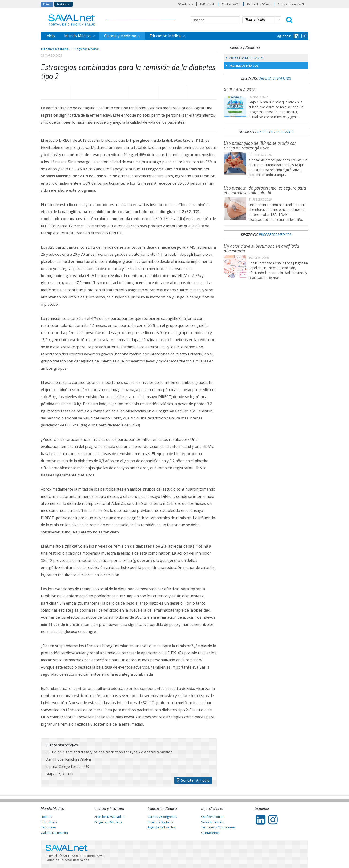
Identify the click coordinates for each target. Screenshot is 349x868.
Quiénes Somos (213, 817)
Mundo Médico (78, 36)
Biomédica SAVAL (259, 4)
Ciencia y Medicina (121, 36)
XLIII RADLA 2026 (240, 90)
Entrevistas (49, 822)
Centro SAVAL (231, 4)
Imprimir (173, 92)
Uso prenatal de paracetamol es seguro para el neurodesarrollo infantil (265, 190)
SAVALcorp (186, 4)
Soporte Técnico (213, 822)
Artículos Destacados (245, 58)
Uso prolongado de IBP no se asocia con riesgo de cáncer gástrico (260, 145)
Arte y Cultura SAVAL (291, 4)
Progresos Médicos (87, 49)
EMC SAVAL (207, 4)
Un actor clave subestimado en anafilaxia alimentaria (261, 248)
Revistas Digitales (160, 822)
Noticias (46, 817)
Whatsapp (114, 92)
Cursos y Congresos (162, 817)
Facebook (55, 92)
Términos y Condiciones (218, 827)
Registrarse (64, 4)
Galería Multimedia (54, 833)
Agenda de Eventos (275, 78)
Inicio (50, 36)
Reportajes (49, 827)
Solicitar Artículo (193, 780)
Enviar (202, 92)
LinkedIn (143, 92)
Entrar (47, 4)
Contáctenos (210, 833)
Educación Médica (166, 36)
